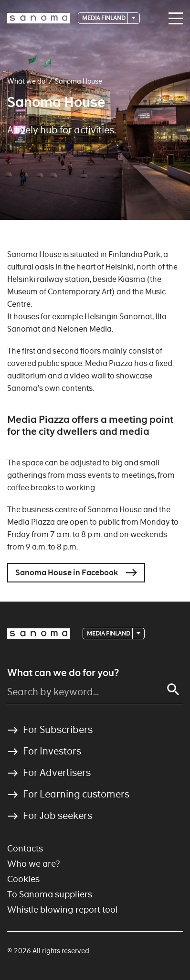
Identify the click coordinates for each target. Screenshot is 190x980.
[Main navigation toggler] (173, 19)
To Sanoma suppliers (50, 894)
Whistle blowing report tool (63, 910)
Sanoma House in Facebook (67, 573)
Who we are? (34, 864)
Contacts (25, 848)
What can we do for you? (63, 673)
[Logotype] (39, 18)
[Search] (173, 689)
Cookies (23, 879)
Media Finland (104, 18)
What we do (26, 81)
